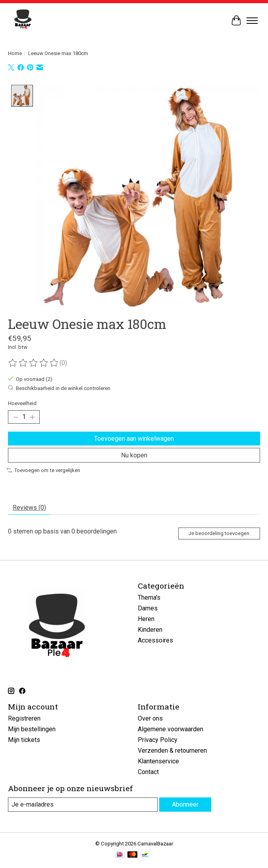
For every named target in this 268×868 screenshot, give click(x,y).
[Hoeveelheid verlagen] (15, 417)
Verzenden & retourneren (172, 750)
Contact (148, 772)
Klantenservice (158, 761)
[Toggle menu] (252, 21)
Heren (146, 619)
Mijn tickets (24, 740)
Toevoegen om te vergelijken (43, 470)
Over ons (150, 718)
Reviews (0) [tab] (29, 507)
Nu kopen (134, 455)
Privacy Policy (158, 740)
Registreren (24, 718)
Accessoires (155, 640)
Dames (148, 608)
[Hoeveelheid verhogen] (32, 417)
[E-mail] (83, 804)
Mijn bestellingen (32, 729)
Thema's (149, 597)
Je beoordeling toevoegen (219, 533)
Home (15, 53)
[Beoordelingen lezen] (34, 363)
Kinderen (150, 630)
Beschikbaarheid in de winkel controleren (59, 388)
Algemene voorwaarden (171, 729)
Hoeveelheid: (23, 403)
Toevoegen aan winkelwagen (134, 438)
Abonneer (185, 804)
